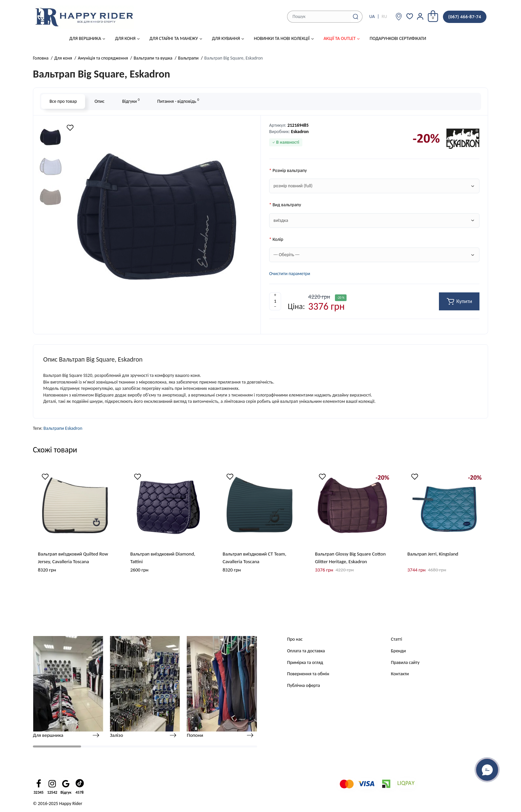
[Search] (356, 17)
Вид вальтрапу (287, 205)
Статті (397, 639)
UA (372, 16)
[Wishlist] (70, 128)
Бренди (399, 651)
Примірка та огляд (305, 662)
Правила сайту (405, 662)
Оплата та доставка (306, 651)
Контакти (400, 674)
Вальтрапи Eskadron (63, 428)
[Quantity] (275, 301)
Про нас (295, 639)
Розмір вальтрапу (290, 170)
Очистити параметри (290, 274)
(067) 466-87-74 (465, 17)
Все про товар (63, 101)
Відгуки (131, 101)
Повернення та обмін (308, 674)
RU (384, 16)
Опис (99, 101)
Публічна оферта (304, 685)
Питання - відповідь (178, 101)
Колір (278, 239)
